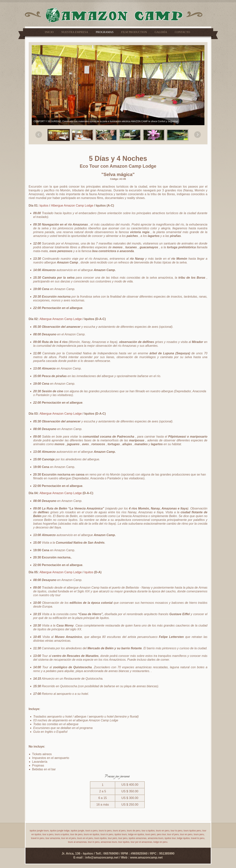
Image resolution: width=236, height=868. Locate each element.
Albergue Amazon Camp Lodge (73, 206)
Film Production (134, 32)
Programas (104, 32)
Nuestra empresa (75, 32)
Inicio (49, 32)
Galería (161, 32)
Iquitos (44, 206)
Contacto (182, 32)
